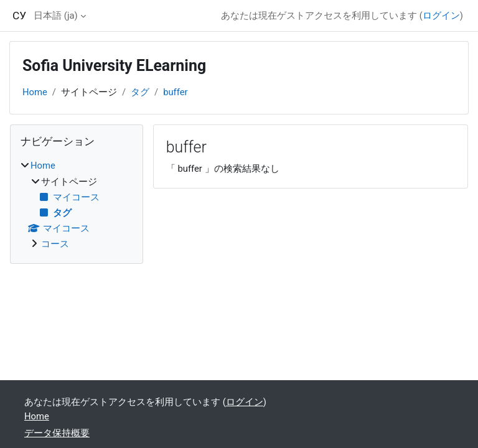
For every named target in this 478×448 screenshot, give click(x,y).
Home (35, 92)
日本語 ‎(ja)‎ (55, 16)
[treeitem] (77, 205)
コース (55, 244)
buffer (175, 92)
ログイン (441, 16)
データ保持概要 (57, 433)
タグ (140, 92)
